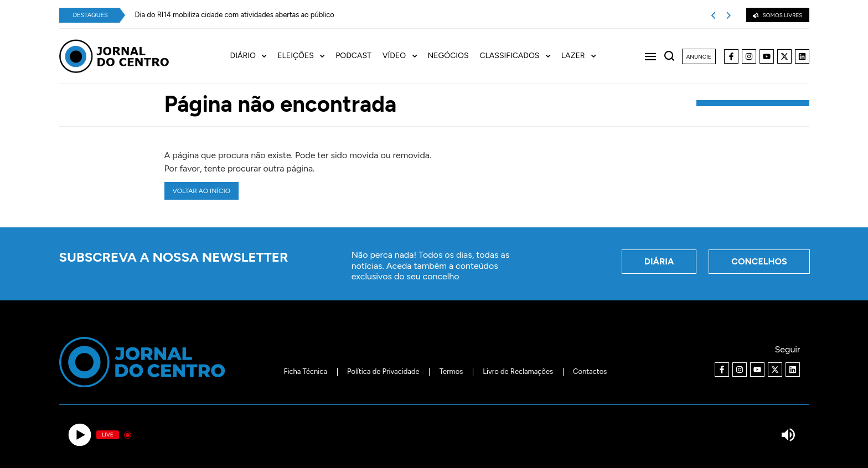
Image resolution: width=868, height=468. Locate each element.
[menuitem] (254, 56)
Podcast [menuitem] (353, 56)
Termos (451, 371)
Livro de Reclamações (518, 371)
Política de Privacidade (383, 371)
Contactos (590, 371)
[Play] (80, 435)
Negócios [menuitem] (448, 56)
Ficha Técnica (305, 371)
